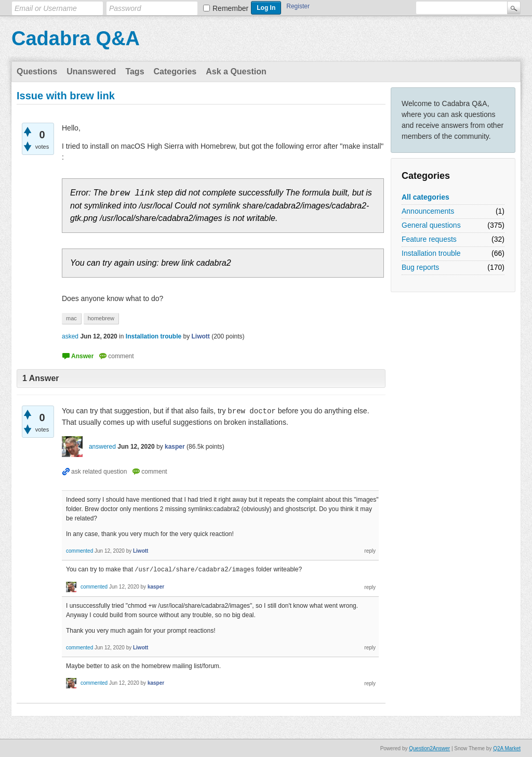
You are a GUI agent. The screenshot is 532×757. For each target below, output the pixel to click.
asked (70, 336)
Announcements (428, 211)
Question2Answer (429, 748)
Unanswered (91, 71)
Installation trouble (431, 253)
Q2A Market (507, 748)
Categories (175, 71)
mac (71, 318)
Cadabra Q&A (76, 38)
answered (102, 447)
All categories (425, 197)
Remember (230, 8)
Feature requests (429, 239)
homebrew (101, 318)
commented (79, 551)
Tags (135, 71)
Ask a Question (236, 71)
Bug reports (420, 267)
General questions (431, 225)
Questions (37, 71)
